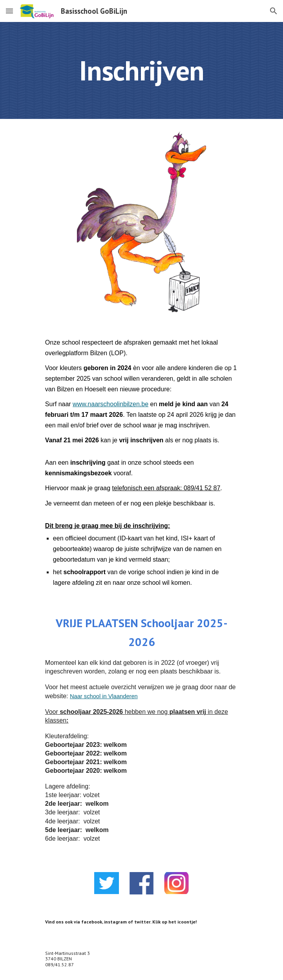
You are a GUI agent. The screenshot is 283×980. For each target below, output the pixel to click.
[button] (9, 11)
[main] (141, 70)
